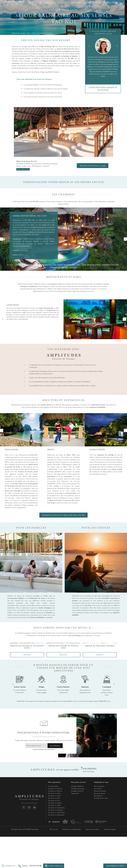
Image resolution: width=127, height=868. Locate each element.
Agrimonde (75, 857)
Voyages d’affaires (77, 850)
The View (19, 265)
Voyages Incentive (77, 855)
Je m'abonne (55, 809)
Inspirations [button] (63, 3)
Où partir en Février (55, 855)
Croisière (87, 3)
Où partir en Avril (54, 859)
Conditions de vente (101, 862)
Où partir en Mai (54, 862)
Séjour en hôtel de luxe (23, 169)
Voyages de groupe (78, 852)
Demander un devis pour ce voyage (93, 166)
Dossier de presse (100, 855)
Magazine (97, 3)
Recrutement (98, 859)
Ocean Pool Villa (49, 265)
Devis (118, 3)
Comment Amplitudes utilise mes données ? (44, 813)
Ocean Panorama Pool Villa (69, 265)
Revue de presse (100, 857)
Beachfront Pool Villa (110, 265)
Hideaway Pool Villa (33, 265)
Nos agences (109, 3)
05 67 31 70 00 (103, 90)
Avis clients (98, 852)
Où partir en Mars (55, 857)
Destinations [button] (50, 3)
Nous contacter (99, 850)
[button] (30, 866)
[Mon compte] (123, 3)
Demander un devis (115, 866)
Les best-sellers (53, 850)
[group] (27, 682)
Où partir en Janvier (55, 852)
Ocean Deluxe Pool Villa (91, 265)
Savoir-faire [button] (76, 3)
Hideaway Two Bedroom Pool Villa (63, 267)
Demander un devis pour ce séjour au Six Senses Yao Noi (63, 515)
